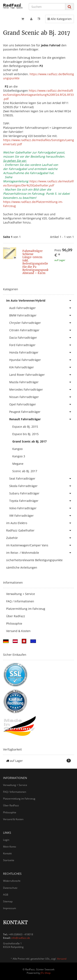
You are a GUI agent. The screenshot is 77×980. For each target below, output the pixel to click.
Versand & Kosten (18, 631)
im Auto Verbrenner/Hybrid (40, 301)
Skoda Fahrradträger (42, 486)
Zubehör (40, 538)
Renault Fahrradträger (42, 419)
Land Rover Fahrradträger (42, 375)
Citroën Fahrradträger (42, 330)
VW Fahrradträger (42, 516)
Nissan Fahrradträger (42, 397)
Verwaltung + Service (21, 594)
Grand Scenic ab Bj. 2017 (29, 441)
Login (6, 840)
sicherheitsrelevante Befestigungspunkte (34, 560)
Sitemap (8, 901)
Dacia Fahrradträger (42, 338)
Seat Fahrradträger (42, 479)
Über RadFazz (16, 616)
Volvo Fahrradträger (42, 508)
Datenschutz (10, 888)
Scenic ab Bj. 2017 (25, 471)
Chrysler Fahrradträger (42, 323)
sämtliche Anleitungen (22, 567)
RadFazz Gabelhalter (40, 530)
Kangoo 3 (19, 456)
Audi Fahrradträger (42, 308)
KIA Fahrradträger (42, 367)
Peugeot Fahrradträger (42, 412)
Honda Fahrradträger (42, 352)
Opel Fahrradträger (42, 404)
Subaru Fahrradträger (42, 493)
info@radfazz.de (21, 938)
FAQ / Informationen (20, 601)
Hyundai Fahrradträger (42, 360)
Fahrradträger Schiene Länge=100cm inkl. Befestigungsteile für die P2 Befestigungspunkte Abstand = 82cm (37, 262)
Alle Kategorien (59, 19)
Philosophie (14, 623)
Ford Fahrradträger (42, 345)
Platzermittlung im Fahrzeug (26, 609)
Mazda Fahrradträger (42, 382)
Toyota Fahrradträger (42, 501)
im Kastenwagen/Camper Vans (40, 545)
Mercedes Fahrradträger (42, 390)
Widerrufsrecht (12, 881)
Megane (18, 464)
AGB (6, 895)
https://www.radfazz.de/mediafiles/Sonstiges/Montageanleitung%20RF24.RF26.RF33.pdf (38, 95)
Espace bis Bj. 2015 (25, 434)
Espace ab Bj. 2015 (25, 427)
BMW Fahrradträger (42, 315)
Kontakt (7, 853)
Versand (62, 959)
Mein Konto (10, 847)
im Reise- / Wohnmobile (40, 553)
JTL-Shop (46, 973)
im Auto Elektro (40, 523)
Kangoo (17, 449)
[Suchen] (47, 7)
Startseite (9, 860)
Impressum (10, 908)
